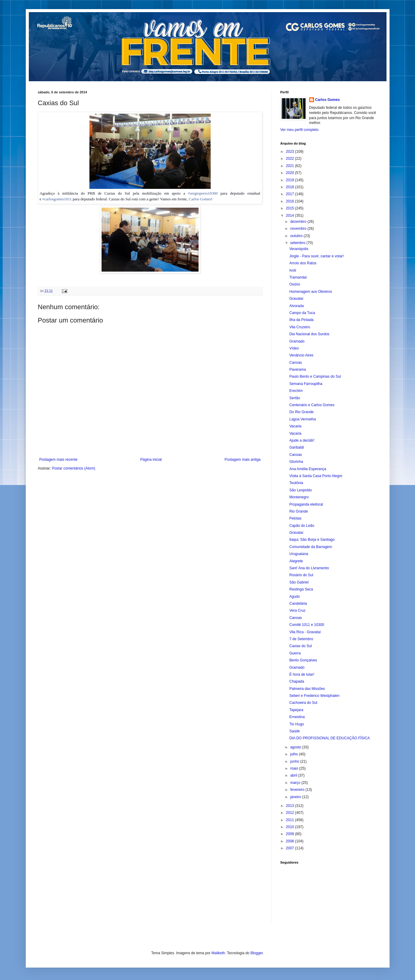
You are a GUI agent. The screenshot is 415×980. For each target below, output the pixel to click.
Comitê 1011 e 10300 (307, 625)
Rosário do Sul (301, 575)
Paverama (298, 370)
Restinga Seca (301, 589)
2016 (290, 201)
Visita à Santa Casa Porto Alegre (316, 476)
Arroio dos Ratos (303, 263)
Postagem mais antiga (243, 460)
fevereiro (298, 790)
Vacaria (295, 426)
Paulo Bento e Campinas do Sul (315, 376)
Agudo (295, 597)
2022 (290, 159)
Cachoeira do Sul (303, 703)
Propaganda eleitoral (306, 504)
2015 (290, 208)
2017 (290, 194)
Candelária (298, 604)
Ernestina (297, 717)
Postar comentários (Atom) (74, 468)
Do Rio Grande (301, 412)
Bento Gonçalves (303, 660)
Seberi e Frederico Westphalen (314, 696)
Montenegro (299, 497)
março (296, 783)
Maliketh (218, 953)
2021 (290, 166)
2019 (290, 180)
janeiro (296, 797)
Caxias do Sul (300, 646)
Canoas (295, 363)
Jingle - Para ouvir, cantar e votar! (316, 256)
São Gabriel (299, 582)
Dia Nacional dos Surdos (309, 334)
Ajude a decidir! (302, 440)
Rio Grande (298, 511)
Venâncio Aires (301, 355)
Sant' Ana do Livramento (309, 568)
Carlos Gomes (200, 199)
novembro (299, 229)
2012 (290, 813)
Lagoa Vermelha (302, 419)
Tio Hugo (296, 724)
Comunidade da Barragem (311, 547)
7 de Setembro (301, 639)
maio (295, 768)
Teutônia (296, 483)
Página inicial (151, 460)
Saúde (295, 731)
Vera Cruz (297, 610)
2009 (290, 834)
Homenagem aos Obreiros (311, 292)
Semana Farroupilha (306, 384)
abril (294, 775)
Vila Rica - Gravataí (305, 632)
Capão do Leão (302, 526)
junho (295, 761)
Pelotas (295, 518)
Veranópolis (299, 249)
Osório (295, 284)
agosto (296, 747)
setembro (298, 243)
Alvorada (296, 306)
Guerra (295, 653)
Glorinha (296, 462)
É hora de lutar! (302, 674)
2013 (290, 806)
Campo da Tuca (302, 313)
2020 (290, 173)
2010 (290, 827)
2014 (290, 216)
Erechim (296, 391)
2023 (290, 152)
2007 (290, 848)
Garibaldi (296, 447)
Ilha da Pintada (301, 320)
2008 (290, 841)
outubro (297, 236)
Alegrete (296, 561)
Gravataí (296, 299)
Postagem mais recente (59, 460)
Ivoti (293, 270)
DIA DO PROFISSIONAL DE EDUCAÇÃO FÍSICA (330, 738)
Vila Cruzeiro (300, 327)
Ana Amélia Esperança (308, 469)
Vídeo (294, 348)
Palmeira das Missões (307, 689)
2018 (290, 187)
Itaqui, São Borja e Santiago (312, 540)
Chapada (297, 681)
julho (295, 754)
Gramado (297, 341)
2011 (290, 820)
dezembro (299, 222)
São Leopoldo (300, 490)
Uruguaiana (299, 554)
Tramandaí (298, 277)
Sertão (295, 398)
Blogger (257, 953)
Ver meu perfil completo (300, 130)
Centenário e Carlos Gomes (312, 405)
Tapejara (296, 710)
